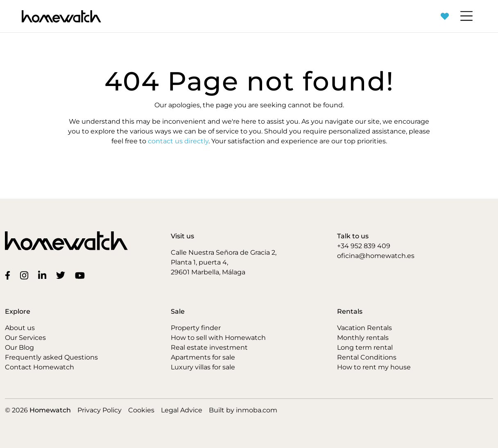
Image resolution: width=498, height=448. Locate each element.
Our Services (25, 338)
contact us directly (178, 141)
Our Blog (19, 347)
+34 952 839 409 (364, 246)
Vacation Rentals (364, 328)
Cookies (141, 410)
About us (20, 328)
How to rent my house (374, 367)
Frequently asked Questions (51, 357)
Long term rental (365, 347)
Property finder (196, 328)
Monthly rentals (363, 338)
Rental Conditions (367, 357)
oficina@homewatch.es (376, 256)
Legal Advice (182, 410)
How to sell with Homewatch (218, 338)
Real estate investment (209, 347)
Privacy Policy (100, 410)
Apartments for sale (203, 357)
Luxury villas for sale (203, 367)
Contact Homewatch (40, 367)
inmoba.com (257, 410)
